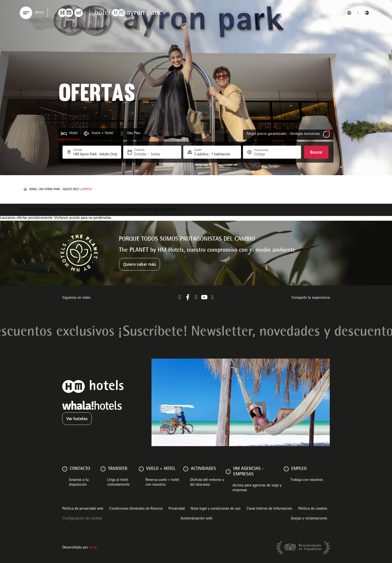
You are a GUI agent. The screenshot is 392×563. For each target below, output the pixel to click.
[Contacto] (65, 469)
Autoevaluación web (196, 519)
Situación (144, 210)
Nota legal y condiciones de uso (216, 509)
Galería (157, 210)
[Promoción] (266, 154)
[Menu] (26, 13)
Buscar (316, 152)
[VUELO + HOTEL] (141, 469)
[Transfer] (103, 469)
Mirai (93, 548)
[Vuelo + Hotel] (86, 133)
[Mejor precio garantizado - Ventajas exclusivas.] (326, 134)
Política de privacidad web (83, 509)
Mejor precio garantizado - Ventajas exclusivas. (284, 134)
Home (33, 189)
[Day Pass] (122, 133)
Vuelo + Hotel (102, 133)
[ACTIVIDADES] (186, 469)
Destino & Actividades (119, 210)
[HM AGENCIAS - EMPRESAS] (228, 472)
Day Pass (134, 133)
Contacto (169, 210)
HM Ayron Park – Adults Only (59, 189)
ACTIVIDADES (203, 469)
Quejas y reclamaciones (309, 519)
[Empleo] (286, 469)
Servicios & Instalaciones (63, 210)
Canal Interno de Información (269, 509)
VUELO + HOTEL (161, 469)
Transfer (118, 469)
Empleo (299, 469)
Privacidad (177, 509)
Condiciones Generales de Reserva (136, 509)
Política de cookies (313, 509)
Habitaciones (92, 210)
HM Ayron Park (31, 210)
